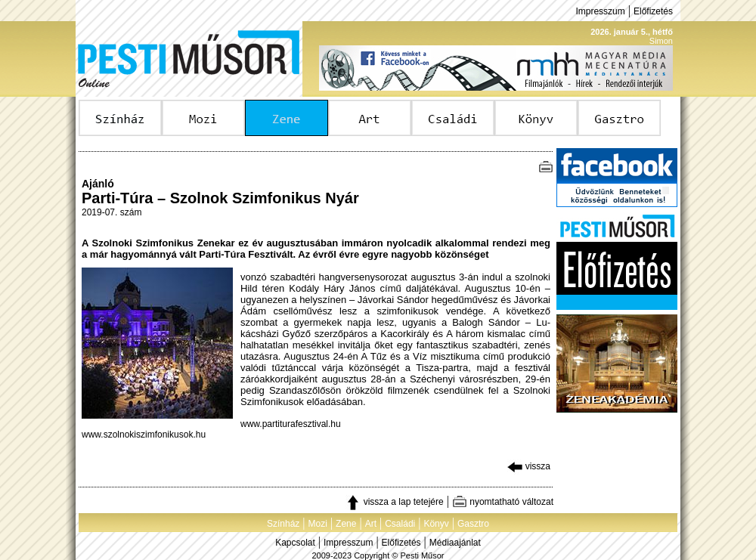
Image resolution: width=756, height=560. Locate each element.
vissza (529, 466)
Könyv (436, 524)
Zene (346, 524)
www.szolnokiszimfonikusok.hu (144, 435)
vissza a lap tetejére (394, 502)
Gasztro (473, 524)
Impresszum (600, 11)
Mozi (318, 524)
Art (371, 524)
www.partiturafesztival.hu (291, 424)
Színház (283, 524)
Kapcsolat (295, 543)
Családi (400, 524)
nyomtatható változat (503, 502)
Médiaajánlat (455, 543)
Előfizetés (653, 11)
